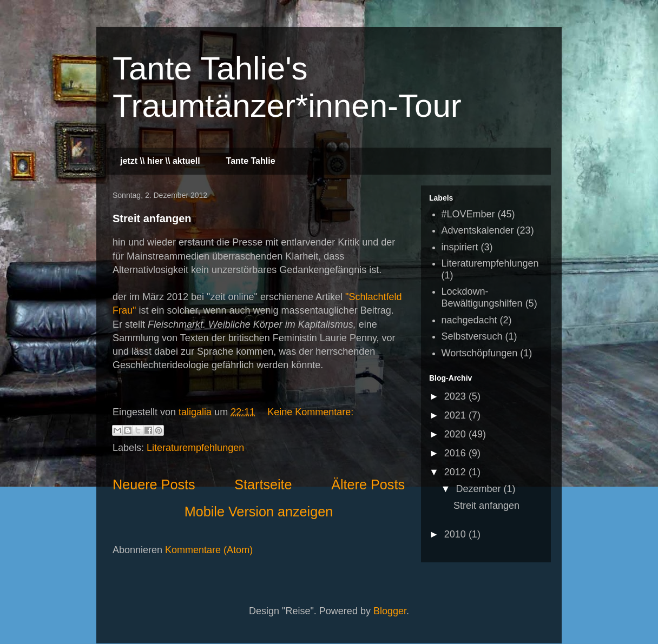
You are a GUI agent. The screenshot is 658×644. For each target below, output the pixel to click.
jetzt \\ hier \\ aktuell (160, 161)
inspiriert (460, 247)
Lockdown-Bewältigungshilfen (482, 297)
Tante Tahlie (251, 161)
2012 (456, 472)
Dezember (479, 489)
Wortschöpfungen (480, 353)
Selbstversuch (472, 336)
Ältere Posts (368, 484)
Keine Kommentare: (310, 412)
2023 (456, 396)
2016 (456, 453)
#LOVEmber (468, 214)
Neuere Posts (154, 484)
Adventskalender (478, 230)
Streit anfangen (152, 218)
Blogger (390, 611)
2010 (456, 534)
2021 (456, 415)
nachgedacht (469, 320)
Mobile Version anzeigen (259, 512)
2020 (456, 434)
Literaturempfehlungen (195, 448)
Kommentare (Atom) (209, 550)
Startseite (263, 484)
